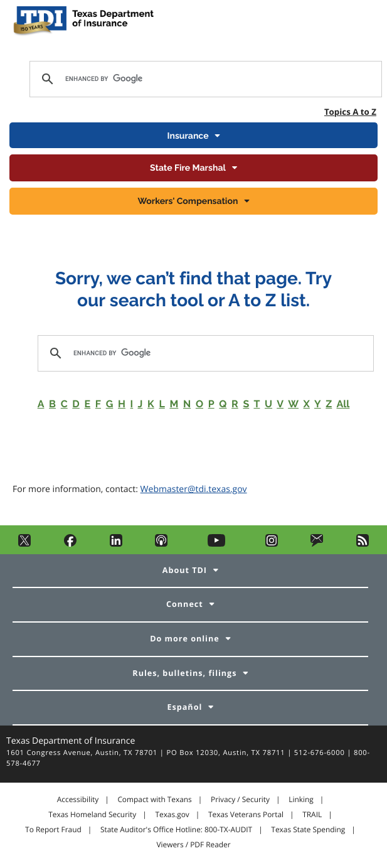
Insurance (188, 136)
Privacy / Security (240, 800)
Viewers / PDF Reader (193, 845)
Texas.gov (172, 815)
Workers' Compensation (188, 201)
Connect (185, 604)
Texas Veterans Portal (246, 815)
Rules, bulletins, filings (184, 673)
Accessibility (78, 800)
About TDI (185, 570)
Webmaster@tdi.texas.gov (194, 489)
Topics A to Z (350, 112)
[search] (204, 79)
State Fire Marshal (188, 168)
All (343, 404)
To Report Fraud (53, 830)
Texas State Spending (308, 830)
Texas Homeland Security (92, 815)
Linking (301, 800)
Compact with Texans (154, 800)
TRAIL (312, 815)
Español (184, 707)
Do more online (184, 639)
